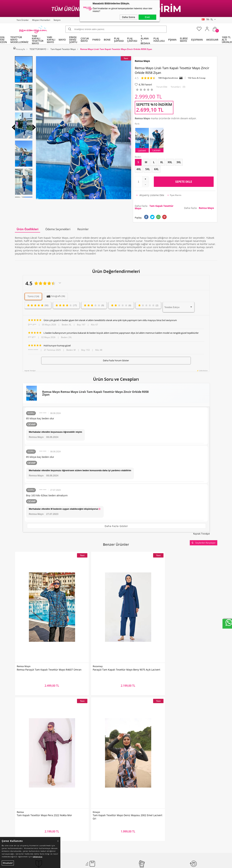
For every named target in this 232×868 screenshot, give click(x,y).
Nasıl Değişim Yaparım (80, 805)
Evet (147, 17)
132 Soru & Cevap (197, 77)
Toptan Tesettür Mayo (80, 765)
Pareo (20, 778)
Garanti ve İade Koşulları (81, 792)
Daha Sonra (129, 17)
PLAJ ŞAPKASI (119, 40)
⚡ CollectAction (202, 369)
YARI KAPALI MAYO (51, 40)
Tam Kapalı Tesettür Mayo (32, 765)
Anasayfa (123, 765)
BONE (107, 40)
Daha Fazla (154, 206)
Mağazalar (124, 798)
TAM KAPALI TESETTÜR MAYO (38, 40)
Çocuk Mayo (24, 792)
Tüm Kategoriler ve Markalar (33, 798)
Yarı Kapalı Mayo (26, 772)
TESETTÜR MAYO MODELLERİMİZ (19, 40)
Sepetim (123, 792)
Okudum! (8, 863)
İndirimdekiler (126, 778)
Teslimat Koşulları (78, 772)
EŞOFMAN (197, 40)
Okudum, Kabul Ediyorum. (85, 735)
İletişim (57, 20)
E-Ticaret (106, 864)
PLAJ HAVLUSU (159, 40)
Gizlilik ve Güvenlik (78, 798)
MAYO (62, 40)
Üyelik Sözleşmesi (77, 778)
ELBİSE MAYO (184, 40)
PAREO (96, 40)
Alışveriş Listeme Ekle (150, 194)
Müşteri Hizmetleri (41, 20)
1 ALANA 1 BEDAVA (145, 40)
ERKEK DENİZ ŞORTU (73, 40)
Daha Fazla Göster (116, 525)
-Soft (98, 864)
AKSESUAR (212, 40)
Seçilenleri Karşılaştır (204, 540)
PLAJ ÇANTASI (132, 40)
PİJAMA (172, 40)
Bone (20, 785)
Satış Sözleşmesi (77, 785)
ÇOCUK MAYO (85, 40)
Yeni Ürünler (23, 20)
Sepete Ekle (184, 180)
